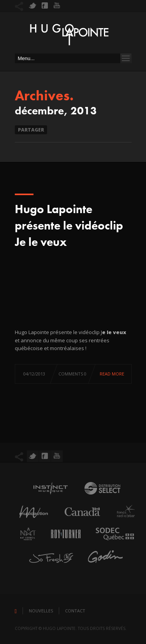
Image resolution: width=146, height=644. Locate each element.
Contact (75, 611)
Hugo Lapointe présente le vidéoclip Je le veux (69, 226)
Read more (112, 374)
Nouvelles (41, 611)
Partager (31, 130)
